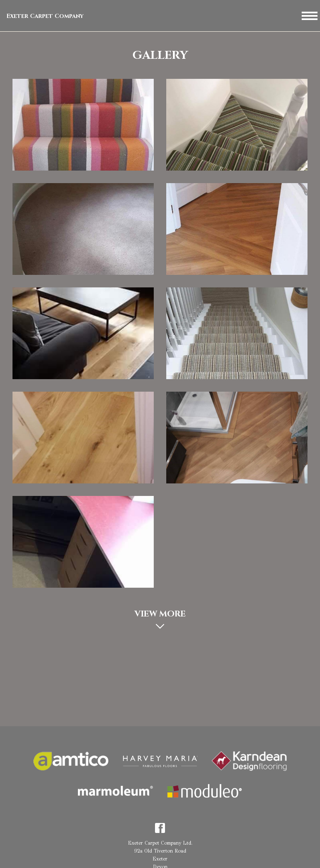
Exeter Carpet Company (45, 16)
